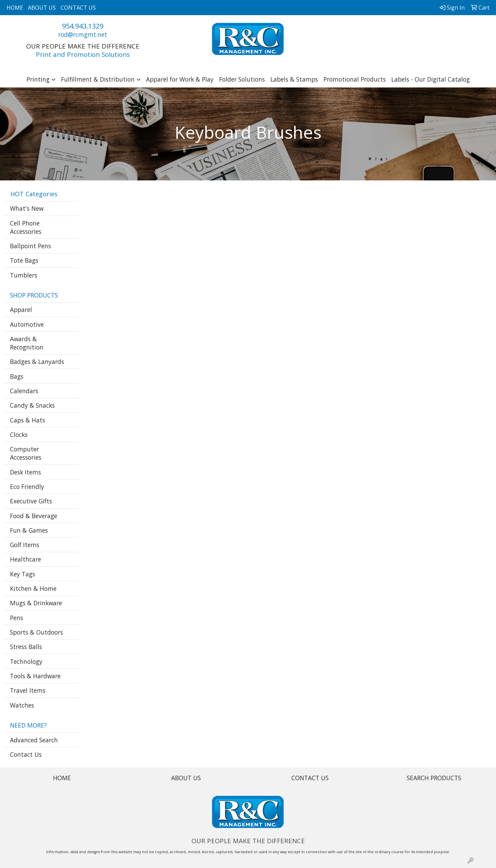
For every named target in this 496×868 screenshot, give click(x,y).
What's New (27, 208)
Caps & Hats (28, 420)
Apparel (21, 310)
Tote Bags (24, 260)
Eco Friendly (27, 487)
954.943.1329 (83, 26)
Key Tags (23, 574)
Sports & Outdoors (37, 632)
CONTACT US (78, 8)
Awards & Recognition (27, 343)
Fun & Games (29, 530)
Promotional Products (355, 79)
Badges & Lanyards (37, 362)
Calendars (24, 391)
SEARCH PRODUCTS (434, 778)
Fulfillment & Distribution (98, 79)
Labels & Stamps (294, 79)
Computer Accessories (26, 453)
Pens (17, 618)
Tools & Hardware (35, 676)
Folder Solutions (242, 79)
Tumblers (24, 275)
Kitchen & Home (33, 588)
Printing (38, 79)
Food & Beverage (34, 516)
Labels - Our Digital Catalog (431, 79)
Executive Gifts (31, 501)
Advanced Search (34, 740)
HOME (15, 8)
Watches (22, 705)
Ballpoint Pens (30, 246)
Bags (17, 376)
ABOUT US (42, 8)
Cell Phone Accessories (26, 227)
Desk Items (25, 472)
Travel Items (28, 690)
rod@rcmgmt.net (83, 34)
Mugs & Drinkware (36, 603)
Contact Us (26, 754)
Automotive (27, 324)
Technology (26, 661)
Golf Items (25, 545)
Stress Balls (26, 647)
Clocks (19, 435)
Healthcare (25, 559)
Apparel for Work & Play (180, 79)
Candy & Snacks (32, 405)
